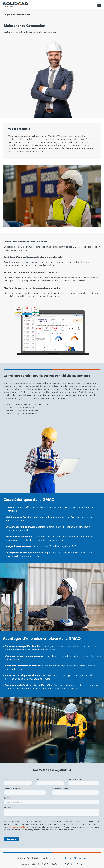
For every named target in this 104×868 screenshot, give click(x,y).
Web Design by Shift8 (73, 864)
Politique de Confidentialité (28, 858)
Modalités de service (51, 858)
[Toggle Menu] (99, 5)
